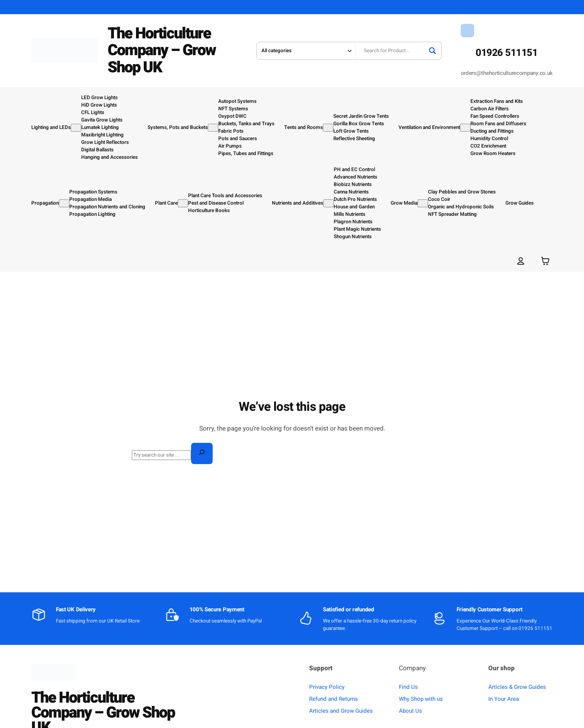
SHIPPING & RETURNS (492, 7)
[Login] (521, 261)
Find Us (408, 687)
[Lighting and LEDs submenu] (76, 128)
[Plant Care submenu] (183, 203)
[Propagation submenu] (64, 203)
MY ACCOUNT (539, 7)
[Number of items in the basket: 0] (545, 261)
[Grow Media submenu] (423, 203)
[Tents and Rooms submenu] (328, 128)
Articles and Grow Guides (341, 711)
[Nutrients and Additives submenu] (328, 203)
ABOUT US (450, 7)
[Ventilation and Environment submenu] (465, 128)
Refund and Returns (334, 699)
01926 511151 (507, 53)
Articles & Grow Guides (517, 687)
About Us (410, 711)
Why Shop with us (421, 699)
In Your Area (504, 699)
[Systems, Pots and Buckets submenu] (213, 128)
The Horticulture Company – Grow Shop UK (162, 51)
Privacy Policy (327, 687)
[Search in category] (306, 51)
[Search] (432, 51)
